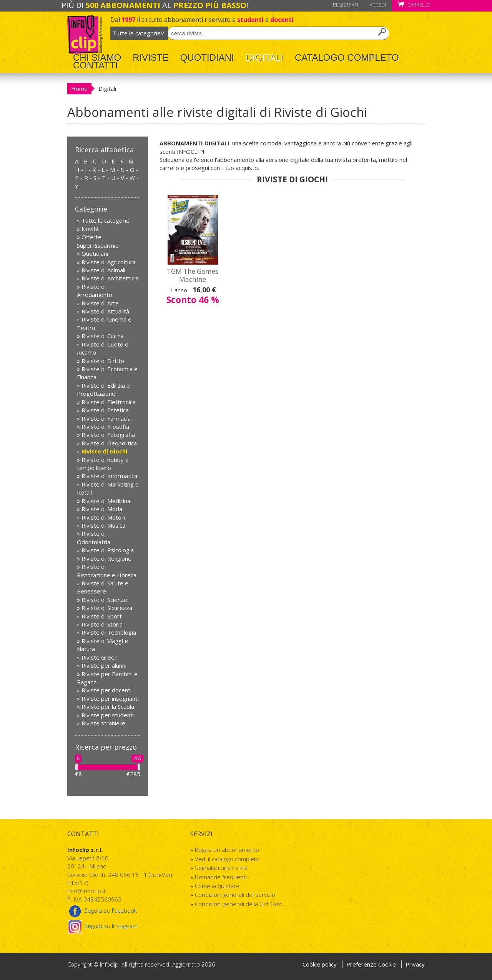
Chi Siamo (97, 58)
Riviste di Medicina (106, 501)
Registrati (346, 5)
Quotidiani (207, 58)
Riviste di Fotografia (108, 435)
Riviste (150, 58)
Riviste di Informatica (109, 476)
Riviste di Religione (106, 558)
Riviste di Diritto (103, 361)
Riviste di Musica (103, 525)
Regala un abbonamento (227, 850)
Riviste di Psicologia (108, 550)
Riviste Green (100, 657)
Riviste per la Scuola (108, 707)
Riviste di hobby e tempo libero (103, 464)
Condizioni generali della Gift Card (239, 904)
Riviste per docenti (106, 690)
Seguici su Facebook (102, 910)
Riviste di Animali (103, 270)
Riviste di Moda (102, 509)
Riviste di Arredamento (95, 291)
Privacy (415, 964)
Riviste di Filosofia (105, 427)
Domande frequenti (221, 877)
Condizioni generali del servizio (235, 895)
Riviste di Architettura (110, 278)
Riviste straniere (103, 723)
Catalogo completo (347, 58)
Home (79, 88)
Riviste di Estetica (105, 410)
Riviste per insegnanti (110, 698)
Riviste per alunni (104, 665)
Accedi (378, 5)
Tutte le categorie (106, 220)
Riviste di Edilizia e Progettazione (103, 389)
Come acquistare (217, 886)
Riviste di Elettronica (109, 402)
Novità (90, 229)
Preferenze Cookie (372, 964)
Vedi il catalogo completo (227, 859)
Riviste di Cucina (103, 336)
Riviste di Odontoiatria (94, 537)
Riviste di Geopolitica (109, 443)
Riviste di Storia (102, 624)
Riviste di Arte (100, 303)
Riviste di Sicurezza (107, 608)
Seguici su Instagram (102, 926)
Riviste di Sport (102, 616)
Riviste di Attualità (105, 311)
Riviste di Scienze (104, 600)
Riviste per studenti (108, 715)
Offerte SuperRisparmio (98, 241)
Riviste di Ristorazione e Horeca (107, 571)
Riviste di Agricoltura (109, 262)
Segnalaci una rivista (221, 868)
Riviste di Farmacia (106, 418)
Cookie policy (320, 964)
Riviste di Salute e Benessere (103, 587)
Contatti (95, 65)
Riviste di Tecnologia (109, 632)
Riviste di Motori (103, 517)
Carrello (414, 5)
